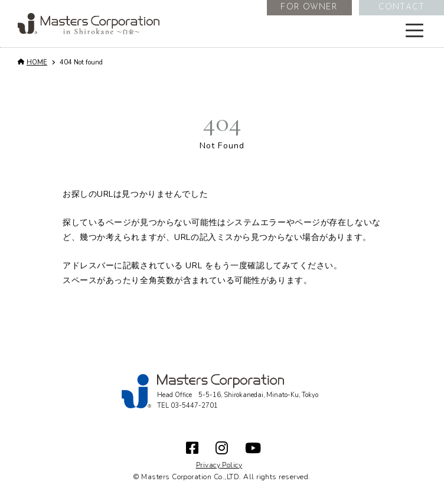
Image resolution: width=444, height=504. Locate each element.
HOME (37, 62)
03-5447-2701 (194, 406)
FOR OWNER (309, 7)
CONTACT (401, 7)
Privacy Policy (219, 465)
